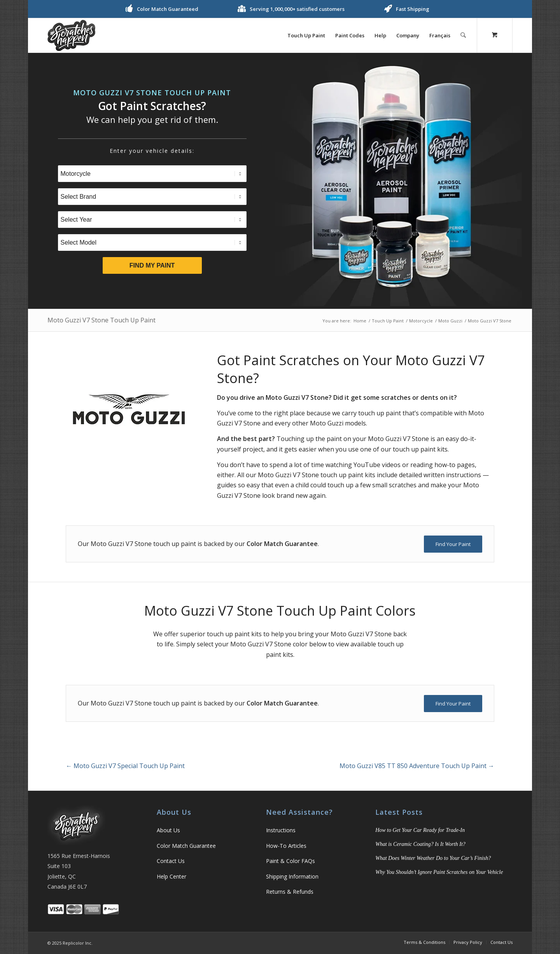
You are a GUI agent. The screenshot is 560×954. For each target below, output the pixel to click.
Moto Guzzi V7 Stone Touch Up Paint (101, 320)
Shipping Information (292, 876)
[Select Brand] (152, 197)
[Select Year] (152, 220)
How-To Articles (286, 846)
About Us (168, 830)
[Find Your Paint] (453, 544)
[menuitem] (307, 35)
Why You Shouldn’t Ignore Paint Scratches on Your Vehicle (439, 872)
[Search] (463, 35)
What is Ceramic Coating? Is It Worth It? (420, 844)
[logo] (71, 35)
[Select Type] (152, 174)
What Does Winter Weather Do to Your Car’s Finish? (433, 858)
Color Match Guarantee (186, 846)
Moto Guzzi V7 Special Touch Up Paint (125, 766)
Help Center (171, 876)
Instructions (281, 830)
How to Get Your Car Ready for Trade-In (420, 830)
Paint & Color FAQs (290, 861)
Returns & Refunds (290, 892)
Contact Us (171, 861)
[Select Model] (152, 242)
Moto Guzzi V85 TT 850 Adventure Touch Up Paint (417, 766)
